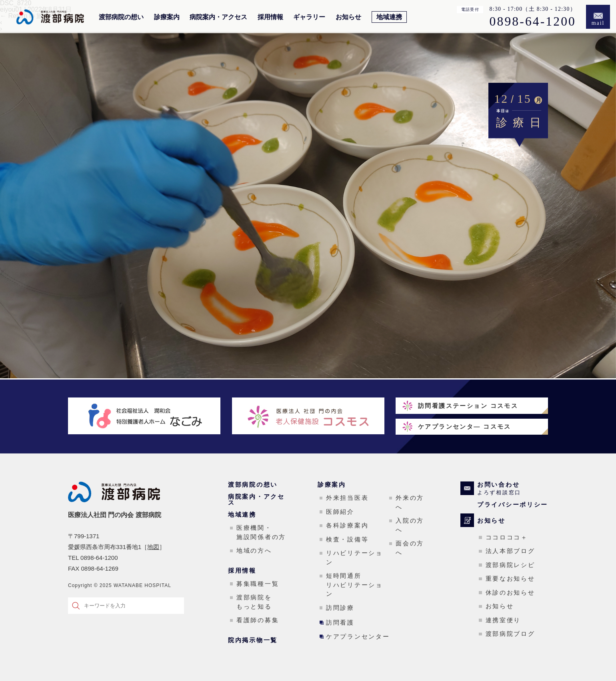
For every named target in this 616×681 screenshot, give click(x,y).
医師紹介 (340, 512)
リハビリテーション (354, 557)
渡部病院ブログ (510, 634)
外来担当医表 (347, 498)
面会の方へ (410, 548)
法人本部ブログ (510, 551)
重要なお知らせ (510, 578)
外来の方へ (410, 502)
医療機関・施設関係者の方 (261, 532)
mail (598, 23)
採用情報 (270, 17)
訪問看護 (340, 622)
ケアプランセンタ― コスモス (465, 426)
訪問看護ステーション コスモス (468, 406)
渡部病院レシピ (510, 565)
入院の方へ (410, 525)
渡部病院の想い (121, 17)
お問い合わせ (513, 488)
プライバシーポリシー (513, 504)
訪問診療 (340, 608)
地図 (153, 547)
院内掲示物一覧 (253, 640)
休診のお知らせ (510, 592)
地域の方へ (254, 550)
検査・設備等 (347, 539)
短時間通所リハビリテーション (354, 585)
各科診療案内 (347, 525)
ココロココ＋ (507, 537)
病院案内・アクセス (218, 17)
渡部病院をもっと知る (254, 602)
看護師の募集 (258, 620)
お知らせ (348, 17)
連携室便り (503, 620)
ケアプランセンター (358, 636)
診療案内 (167, 17)
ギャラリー (309, 17)
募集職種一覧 (258, 584)
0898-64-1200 (533, 22)
